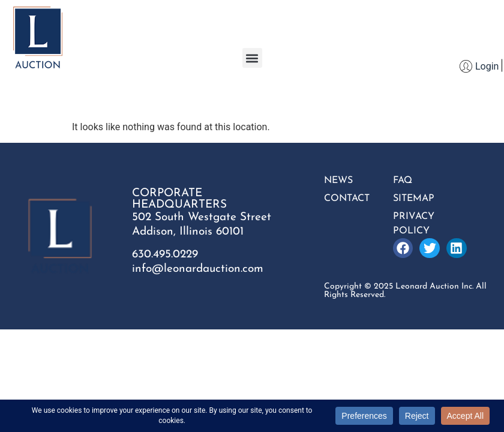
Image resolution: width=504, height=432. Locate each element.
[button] (252, 58)
